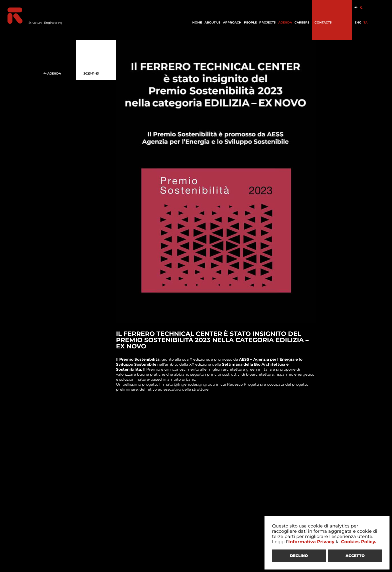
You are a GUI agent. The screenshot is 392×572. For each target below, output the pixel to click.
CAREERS (302, 22)
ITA (365, 22)
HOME (197, 22)
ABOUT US (212, 22)
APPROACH (232, 22)
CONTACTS (323, 22)
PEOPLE (250, 22)
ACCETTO (355, 556)
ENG (358, 22)
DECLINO (299, 556)
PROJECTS (267, 22)
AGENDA (285, 22)
